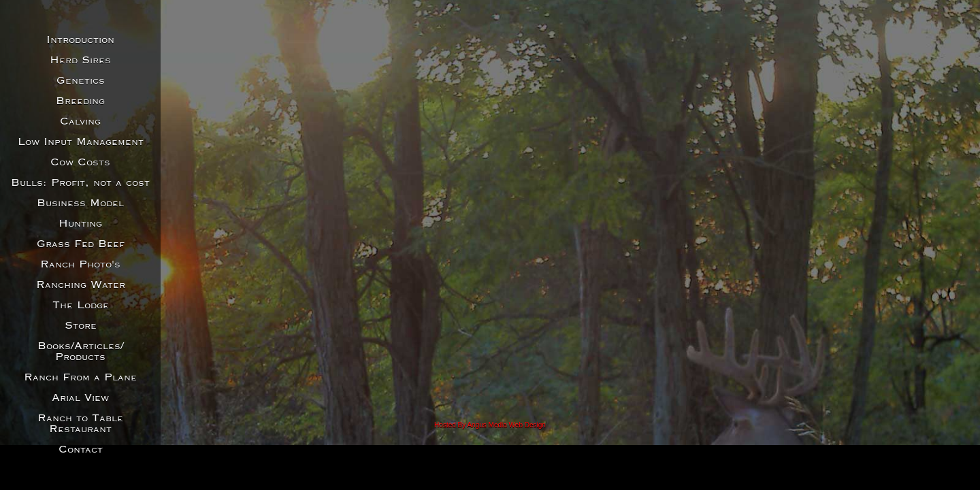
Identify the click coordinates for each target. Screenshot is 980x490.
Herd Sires (80, 61)
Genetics (81, 81)
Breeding (80, 101)
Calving (80, 122)
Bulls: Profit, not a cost (80, 183)
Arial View (80, 398)
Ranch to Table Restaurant (80, 424)
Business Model (80, 203)
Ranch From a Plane (80, 378)
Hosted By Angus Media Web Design (490, 425)
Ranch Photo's (80, 265)
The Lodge (81, 306)
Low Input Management (81, 142)
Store (81, 326)
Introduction (80, 40)
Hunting (80, 224)
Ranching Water (81, 285)
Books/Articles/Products (81, 352)
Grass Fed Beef (81, 244)
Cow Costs (80, 163)
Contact (81, 450)
